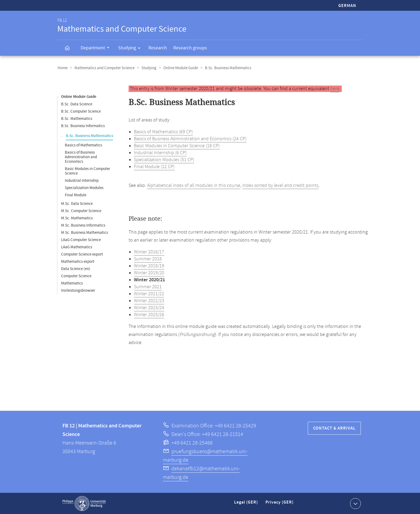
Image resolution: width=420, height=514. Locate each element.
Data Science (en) (76, 269)
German (347, 6)
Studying (131, 49)
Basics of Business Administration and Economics (81, 157)
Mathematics (72, 283)
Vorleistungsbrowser (78, 290)
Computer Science (76, 276)
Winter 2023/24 (149, 308)
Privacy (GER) (280, 504)
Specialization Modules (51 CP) (164, 160)
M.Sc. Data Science (77, 203)
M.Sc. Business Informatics (83, 225)
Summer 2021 (148, 287)
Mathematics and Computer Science (104, 68)
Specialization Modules (84, 188)
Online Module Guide (179, 68)
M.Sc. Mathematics (77, 218)
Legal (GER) (247, 504)
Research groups (190, 48)
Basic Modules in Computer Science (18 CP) (177, 146)
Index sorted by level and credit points (280, 185)
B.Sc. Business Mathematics (89, 136)
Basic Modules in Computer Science (87, 171)
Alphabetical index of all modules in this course (194, 185)
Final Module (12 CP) (154, 167)
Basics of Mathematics (83, 145)
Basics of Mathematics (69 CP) (163, 132)
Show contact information (355, 503)
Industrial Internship (82, 180)
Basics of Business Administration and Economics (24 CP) (190, 139)
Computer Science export (82, 254)
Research (158, 48)
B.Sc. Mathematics (77, 118)
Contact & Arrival (334, 428)
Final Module (76, 195)
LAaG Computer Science (81, 240)
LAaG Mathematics (77, 247)
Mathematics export (78, 261)
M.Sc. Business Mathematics (85, 232)
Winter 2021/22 (149, 294)
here (335, 88)
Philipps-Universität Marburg (84, 503)
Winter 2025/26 (149, 315)
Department (97, 49)
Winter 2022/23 (149, 301)
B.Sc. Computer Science (81, 111)
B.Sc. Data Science (77, 104)
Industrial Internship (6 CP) (160, 153)
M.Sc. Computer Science (81, 211)
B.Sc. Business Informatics (83, 126)
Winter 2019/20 (149, 273)
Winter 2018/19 (149, 266)
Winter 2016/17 (149, 252)
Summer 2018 (148, 259)
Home (62, 68)
